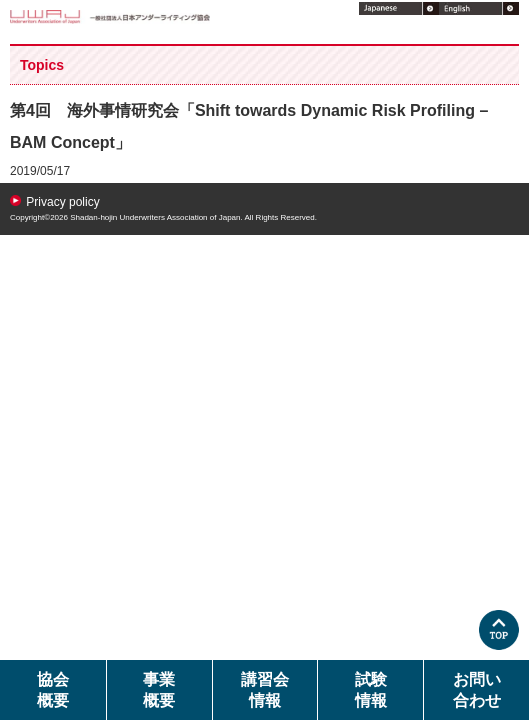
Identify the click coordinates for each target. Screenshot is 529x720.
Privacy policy (62, 202)
